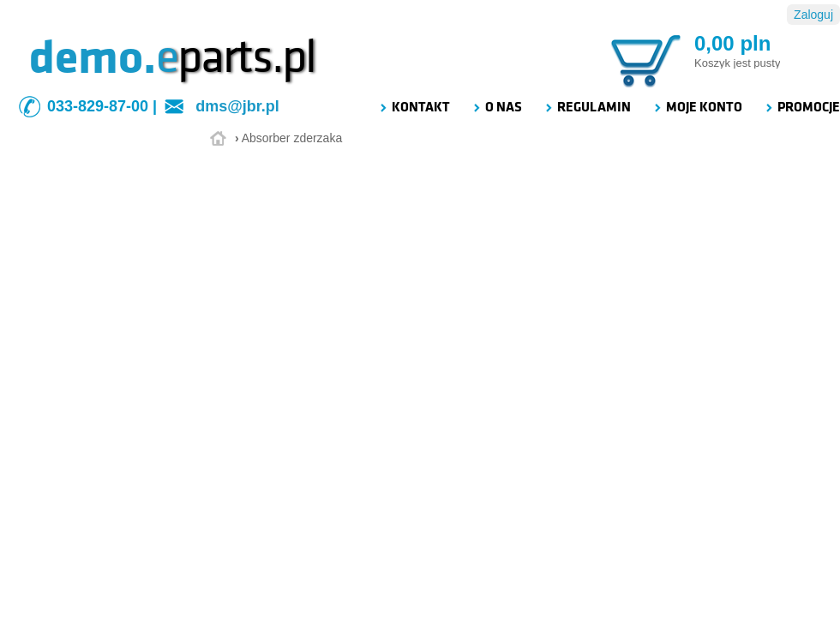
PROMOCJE (802, 107)
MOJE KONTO (697, 107)
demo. (93, 57)
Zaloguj (813, 15)
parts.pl (236, 57)
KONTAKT (414, 107)
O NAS (497, 107)
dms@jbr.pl (237, 106)
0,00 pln (732, 43)
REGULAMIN (587, 107)
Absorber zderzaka (292, 138)
